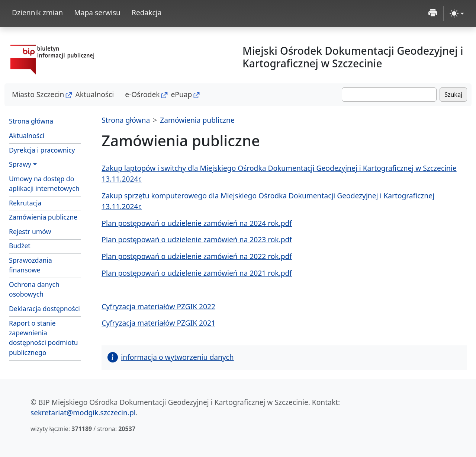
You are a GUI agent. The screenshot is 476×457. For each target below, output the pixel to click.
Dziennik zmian (37, 12)
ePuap (181, 94)
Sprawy (20, 164)
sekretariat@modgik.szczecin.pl (83, 413)
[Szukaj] (389, 95)
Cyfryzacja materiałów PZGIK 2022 (158, 306)
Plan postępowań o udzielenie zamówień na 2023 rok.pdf (197, 239)
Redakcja (147, 12)
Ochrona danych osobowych (34, 289)
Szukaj (453, 95)
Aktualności (94, 94)
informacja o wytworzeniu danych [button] (171, 357)
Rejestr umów (30, 231)
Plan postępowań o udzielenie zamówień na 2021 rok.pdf (197, 273)
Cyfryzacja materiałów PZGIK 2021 (158, 323)
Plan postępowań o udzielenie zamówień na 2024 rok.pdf (197, 223)
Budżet (20, 246)
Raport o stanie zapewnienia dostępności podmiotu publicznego (44, 338)
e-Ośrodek (142, 94)
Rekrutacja (25, 203)
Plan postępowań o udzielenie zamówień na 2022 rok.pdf (197, 256)
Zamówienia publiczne (43, 217)
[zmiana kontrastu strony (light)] (457, 13)
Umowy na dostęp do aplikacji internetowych (44, 183)
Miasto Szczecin (38, 94)
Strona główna (31, 121)
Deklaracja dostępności (44, 309)
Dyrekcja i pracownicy (42, 150)
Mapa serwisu (97, 12)
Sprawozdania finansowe (30, 265)
